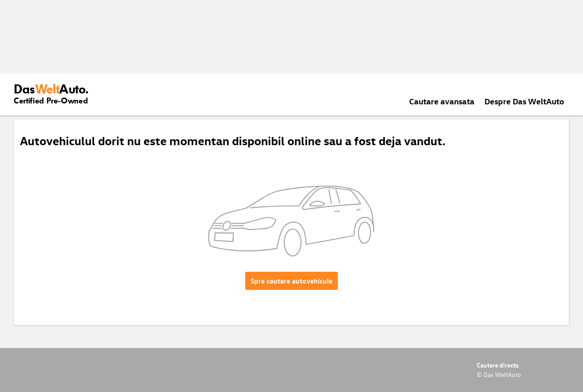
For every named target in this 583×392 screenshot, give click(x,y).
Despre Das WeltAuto (524, 101)
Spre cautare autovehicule (291, 281)
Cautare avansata (442, 101)
